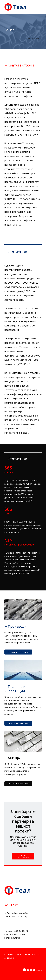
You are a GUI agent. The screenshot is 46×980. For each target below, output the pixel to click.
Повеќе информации (18, 652)
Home (31, 38)
